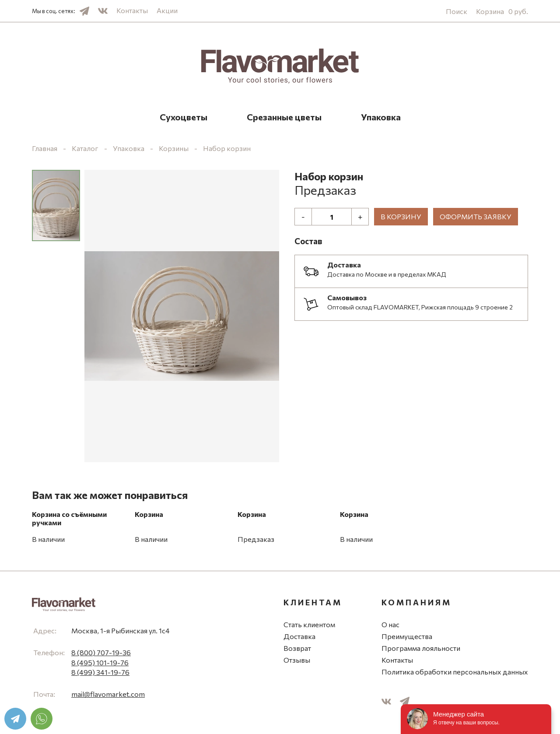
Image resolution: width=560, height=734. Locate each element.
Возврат (297, 648)
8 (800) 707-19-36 (101, 652)
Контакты (132, 10)
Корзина (502, 11)
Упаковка (381, 117)
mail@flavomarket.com (108, 694)
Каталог (85, 148)
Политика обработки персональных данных (455, 672)
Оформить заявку (476, 216)
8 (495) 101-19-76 (100, 662)
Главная (45, 148)
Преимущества (407, 636)
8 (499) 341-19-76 (100, 672)
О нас (390, 624)
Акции (167, 10)
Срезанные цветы (284, 117)
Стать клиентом (309, 624)
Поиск (457, 11)
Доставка (299, 636)
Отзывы (297, 660)
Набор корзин (227, 148)
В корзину (401, 216)
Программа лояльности (421, 648)
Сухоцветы (184, 117)
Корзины (174, 148)
